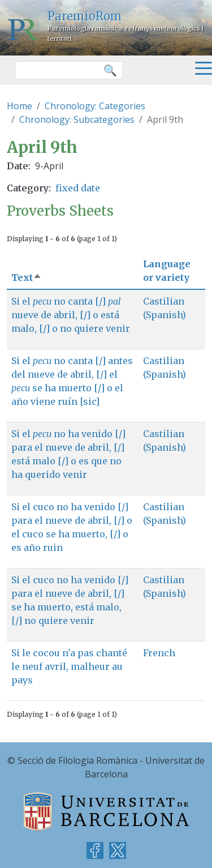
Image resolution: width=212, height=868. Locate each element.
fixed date (78, 188)
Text (27, 277)
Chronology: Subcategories (77, 119)
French (159, 653)
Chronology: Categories (95, 106)
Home (20, 106)
